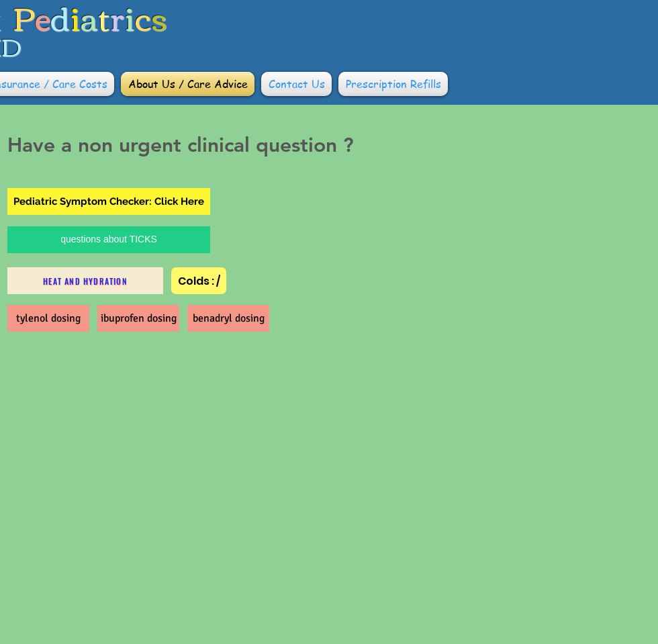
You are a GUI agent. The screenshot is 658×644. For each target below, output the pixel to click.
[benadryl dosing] (228, 318)
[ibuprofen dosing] (138, 318)
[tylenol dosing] (48, 318)
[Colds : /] (199, 281)
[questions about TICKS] (109, 240)
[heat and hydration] (85, 281)
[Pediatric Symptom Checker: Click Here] (109, 201)
